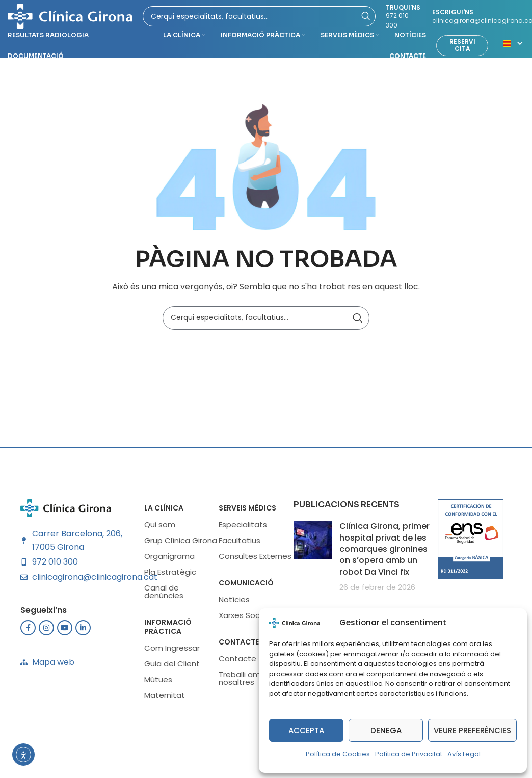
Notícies (234, 602)
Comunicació (246, 586)
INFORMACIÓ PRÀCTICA (168, 630)
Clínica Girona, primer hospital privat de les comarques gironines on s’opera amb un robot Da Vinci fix (384, 552)
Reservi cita (462, 48)
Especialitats (243, 528)
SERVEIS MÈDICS (247, 511)
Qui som (160, 528)
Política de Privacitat (409, 754)
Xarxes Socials (245, 618)
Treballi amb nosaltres (242, 681)
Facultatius (240, 543)
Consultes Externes (255, 559)
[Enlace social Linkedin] (83, 631)
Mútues (158, 682)
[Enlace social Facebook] (28, 631)
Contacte (239, 645)
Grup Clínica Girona (181, 543)
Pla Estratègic (170, 575)
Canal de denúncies (164, 595)
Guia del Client (172, 667)
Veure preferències (472, 730)
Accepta (306, 730)
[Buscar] (266, 320)
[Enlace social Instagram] (46, 631)
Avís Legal (464, 754)
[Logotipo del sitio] (70, 17)
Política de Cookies (338, 754)
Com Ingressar (172, 651)
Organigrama (169, 559)
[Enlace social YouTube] (65, 631)
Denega (386, 730)
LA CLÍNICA (164, 511)
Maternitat (165, 698)
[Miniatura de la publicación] (313, 560)
